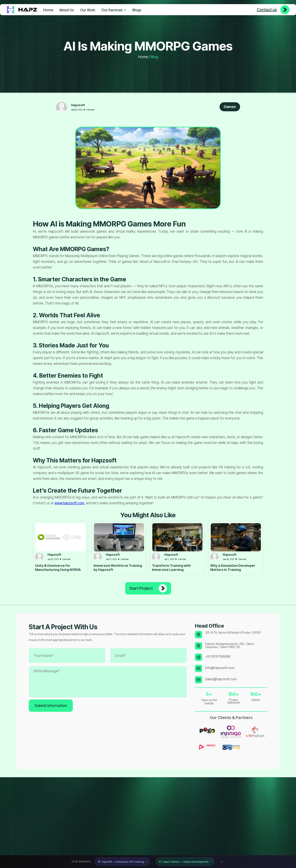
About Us (67, 10)
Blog (154, 57)
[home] (22, 10)
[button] (114, 9)
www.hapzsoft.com (69, 503)
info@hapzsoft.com (220, 679)
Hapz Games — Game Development (185, 862)
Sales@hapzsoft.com (221, 690)
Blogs (137, 10)
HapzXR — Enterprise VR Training (122, 862)
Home (48, 10)
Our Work (88, 10)
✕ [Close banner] (222, 862)
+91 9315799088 (218, 667)
